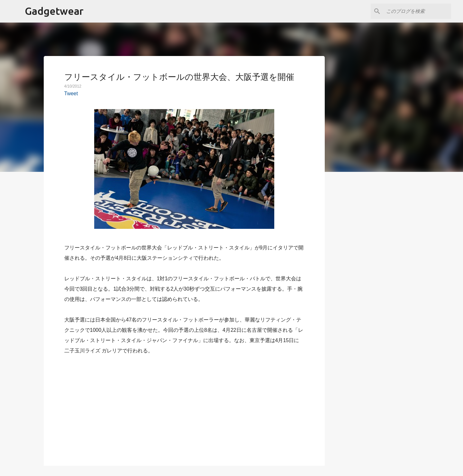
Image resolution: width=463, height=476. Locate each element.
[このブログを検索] (417, 11)
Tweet (71, 93)
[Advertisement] (184, 406)
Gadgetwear (54, 11)
